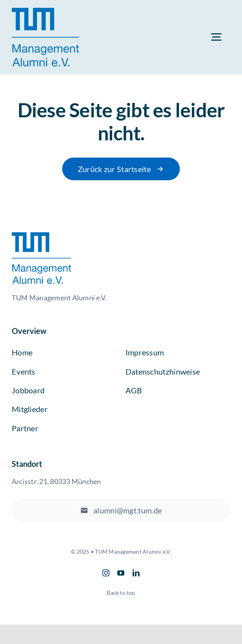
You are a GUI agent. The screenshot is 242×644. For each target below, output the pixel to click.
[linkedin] (136, 573)
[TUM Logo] (45, 11)
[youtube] (121, 573)
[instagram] (106, 573)
